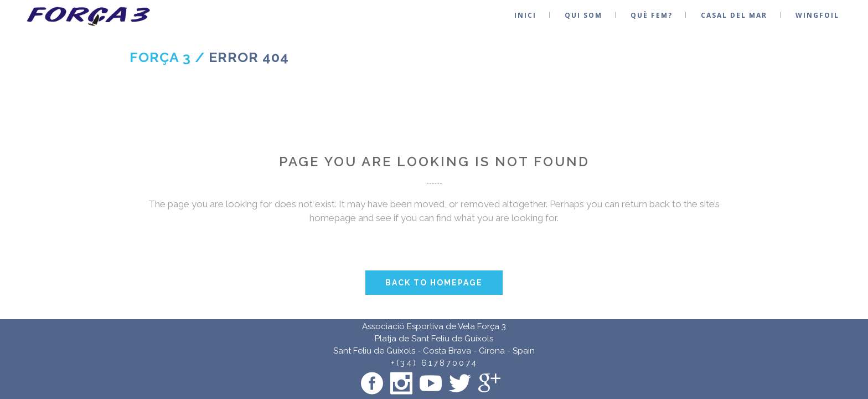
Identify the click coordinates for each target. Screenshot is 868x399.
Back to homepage (434, 283)
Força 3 (160, 57)
